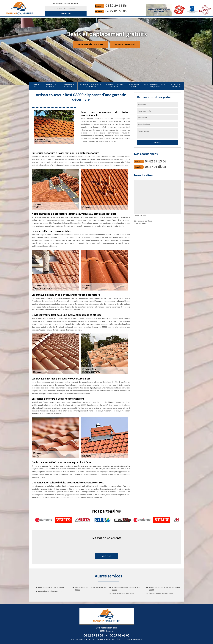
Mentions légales (115, 639)
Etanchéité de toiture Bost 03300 (51, 587)
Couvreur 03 (35, 86)
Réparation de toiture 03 (68, 86)
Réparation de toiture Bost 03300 (51, 591)
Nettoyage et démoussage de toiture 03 (90, 86)
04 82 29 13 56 (116, 6)
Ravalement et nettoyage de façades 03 (155, 86)
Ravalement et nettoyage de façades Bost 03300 (165, 589)
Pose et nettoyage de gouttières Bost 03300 (126, 589)
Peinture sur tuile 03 (134, 86)
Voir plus (107, 556)
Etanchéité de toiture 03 (50, 86)
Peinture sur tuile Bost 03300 (123, 594)
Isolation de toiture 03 (176, 86)
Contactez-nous (134, 639)
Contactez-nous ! (125, 44)
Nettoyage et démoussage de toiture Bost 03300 (91, 589)
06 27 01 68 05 (116, 11)
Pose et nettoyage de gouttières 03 (115, 86)
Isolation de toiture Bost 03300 (161, 594)
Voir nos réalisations (90, 44)
